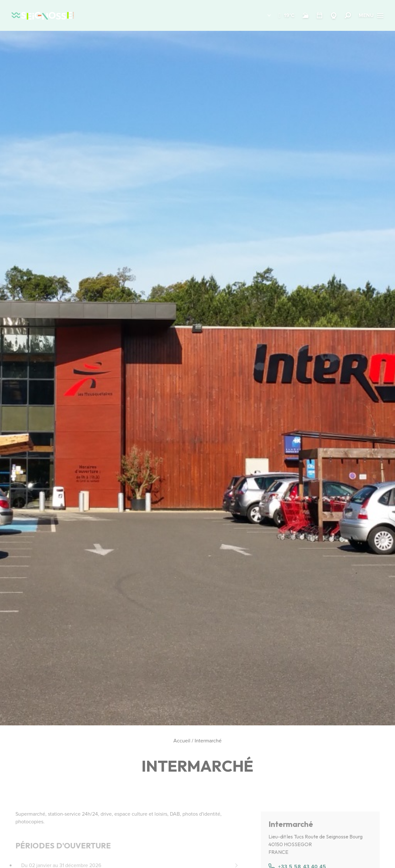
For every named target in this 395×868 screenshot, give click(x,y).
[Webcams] (334, 15)
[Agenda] (320, 15)
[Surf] (305, 15)
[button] (264, 15)
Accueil (182, 741)
